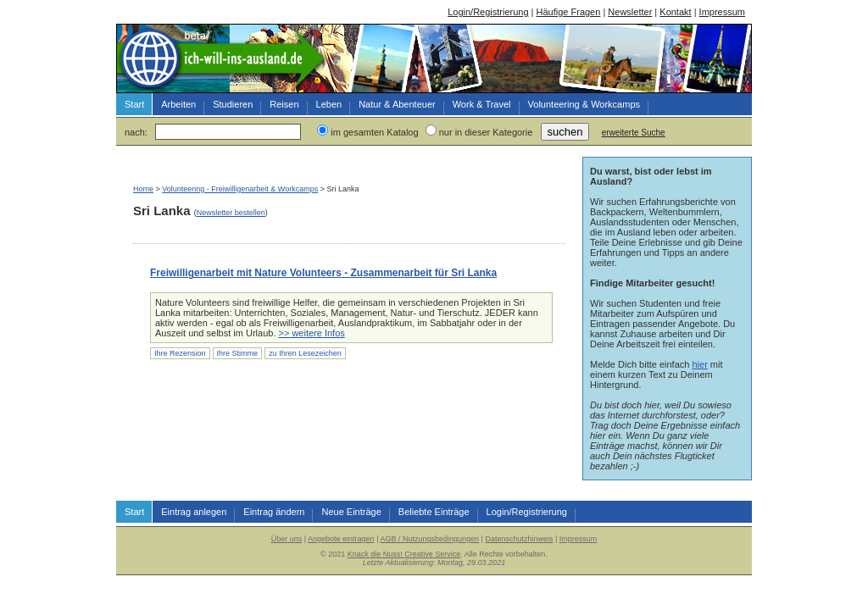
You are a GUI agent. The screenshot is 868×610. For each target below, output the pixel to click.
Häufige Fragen (569, 12)
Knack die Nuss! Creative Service (404, 554)
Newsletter (630, 12)
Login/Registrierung (488, 12)
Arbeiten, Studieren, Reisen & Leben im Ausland (223, 58)
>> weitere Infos (312, 333)
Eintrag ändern (274, 512)
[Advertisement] (331, 172)
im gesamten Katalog (374, 132)
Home (143, 189)
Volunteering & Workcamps (584, 104)
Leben (329, 104)
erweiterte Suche (634, 133)
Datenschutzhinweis (519, 539)
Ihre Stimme (238, 353)
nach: (136, 132)
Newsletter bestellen (231, 213)
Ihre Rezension (180, 353)
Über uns (287, 539)
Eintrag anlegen (194, 512)
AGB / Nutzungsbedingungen (429, 539)
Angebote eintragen (341, 539)
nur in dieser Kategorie (486, 132)
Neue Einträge (351, 512)
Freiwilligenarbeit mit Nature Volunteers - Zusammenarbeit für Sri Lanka (323, 273)
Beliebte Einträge (434, 512)
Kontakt (675, 12)
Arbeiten (178, 104)
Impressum (722, 12)
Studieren (233, 104)
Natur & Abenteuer (397, 104)
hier (699, 364)
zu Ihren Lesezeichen (305, 353)
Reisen (284, 104)
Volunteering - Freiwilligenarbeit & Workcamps (240, 189)
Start (134, 104)
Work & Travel (482, 104)
